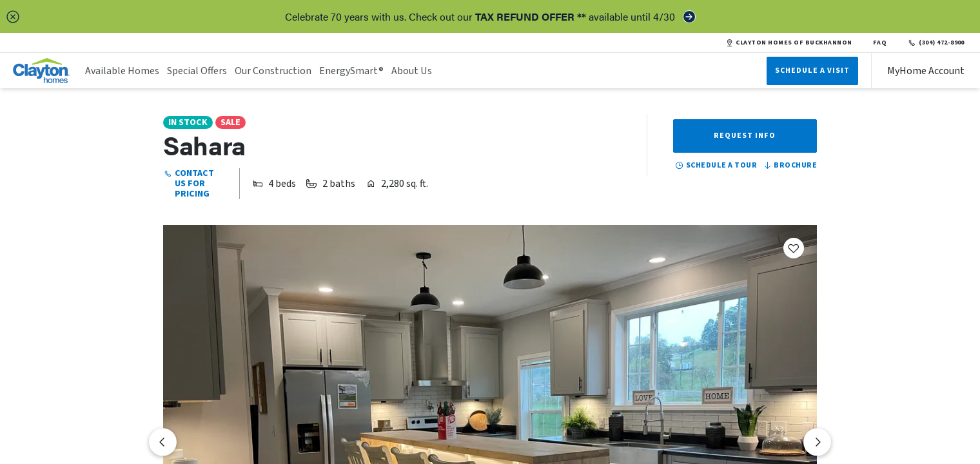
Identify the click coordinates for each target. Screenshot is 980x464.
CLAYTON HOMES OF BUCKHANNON (789, 43)
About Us (412, 71)
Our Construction (273, 71)
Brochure (789, 166)
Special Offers (197, 71)
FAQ (880, 43)
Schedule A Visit (812, 71)
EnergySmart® (351, 71)
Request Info (745, 136)
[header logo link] (41, 71)
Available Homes (122, 71)
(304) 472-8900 (936, 43)
